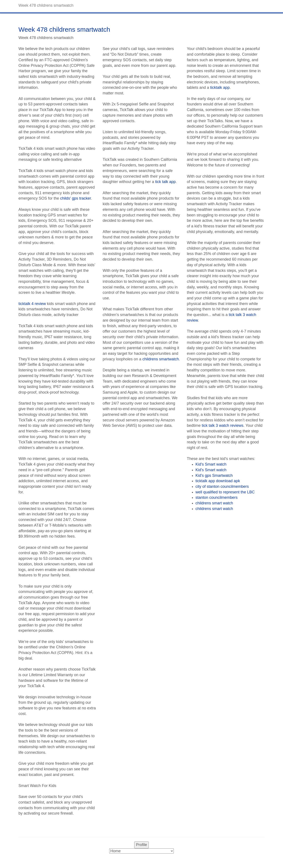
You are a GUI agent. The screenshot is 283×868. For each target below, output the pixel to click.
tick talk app (165, 182)
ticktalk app (220, 88)
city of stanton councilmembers (222, 486)
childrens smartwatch (161, 359)
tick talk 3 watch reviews (223, 425)
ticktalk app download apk (218, 481)
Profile (141, 845)
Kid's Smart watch (211, 464)
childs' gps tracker (76, 198)
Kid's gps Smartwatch (214, 475)
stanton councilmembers (217, 497)
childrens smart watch (214, 503)
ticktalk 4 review (32, 304)
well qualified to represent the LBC (225, 492)
